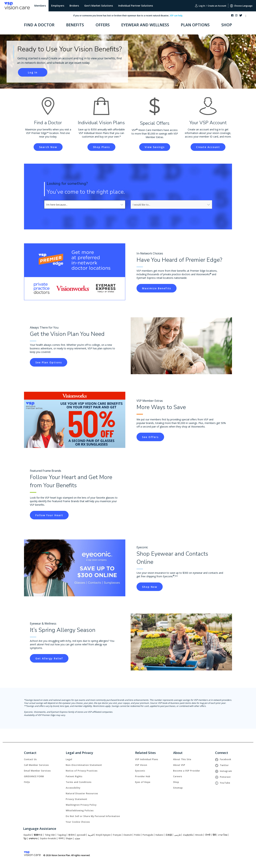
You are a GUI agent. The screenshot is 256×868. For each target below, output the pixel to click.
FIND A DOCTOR (39, 25)
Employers (58, 6)
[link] (33, 72)
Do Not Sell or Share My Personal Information (93, 816)
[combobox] (54, 204)
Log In (200, 6)
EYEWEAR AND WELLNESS (145, 25)
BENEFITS (75, 25)
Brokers (74, 6)
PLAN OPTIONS (195, 25)
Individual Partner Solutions (136, 6)
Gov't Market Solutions (99, 6)
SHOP (227, 25)
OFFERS (103, 25)
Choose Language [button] (241, 6)
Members (40, 6)
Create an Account (217, 6)
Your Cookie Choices (78, 822)
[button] (249, 16)
